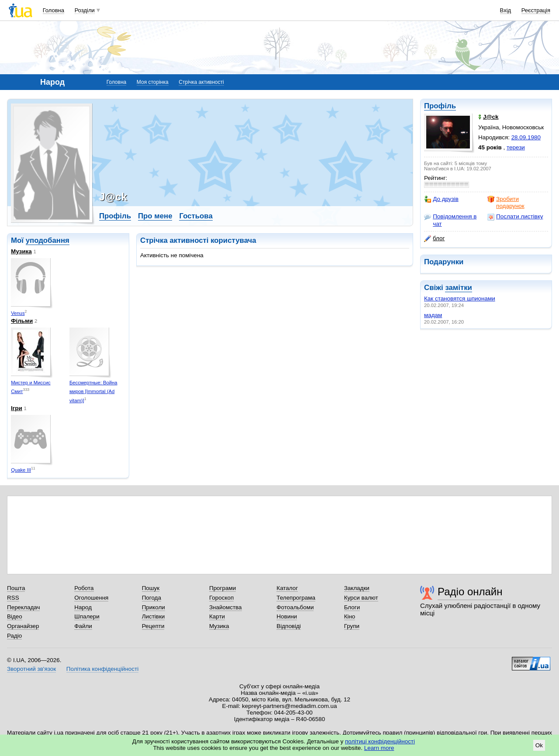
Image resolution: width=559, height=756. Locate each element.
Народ (83, 607)
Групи (352, 626)
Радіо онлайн (470, 592)
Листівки (154, 616)
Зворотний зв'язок (31, 669)
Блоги (352, 607)
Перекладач (23, 607)
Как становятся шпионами (460, 299)
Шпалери (87, 616)
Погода (152, 598)
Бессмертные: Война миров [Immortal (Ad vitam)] (93, 392)
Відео (15, 616)
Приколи (154, 607)
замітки (459, 288)
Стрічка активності (201, 82)
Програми (223, 588)
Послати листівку (515, 217)
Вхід (506, 10)
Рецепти (153, 626)
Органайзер (23, 626)
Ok (539, 745)
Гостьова (196, 216)
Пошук (151, 588)
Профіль (440, 106)
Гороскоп (221, 598)
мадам (433, 315)
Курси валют (361, 598)
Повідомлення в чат (450, 220)
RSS (13, 598)
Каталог (287, 588)
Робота (84, 588)
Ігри (17, 408)
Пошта (16, 588)
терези (516, 147)
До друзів (441, 199)
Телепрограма (296, 598)
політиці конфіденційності (380, 741)
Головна (53, 10)
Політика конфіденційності (102, 669)
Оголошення (91, 598)
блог (434, 238)
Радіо (14, 636)
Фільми (22, 321)
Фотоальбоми (295, 607)
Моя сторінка (153, 82)
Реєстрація (536, 10)
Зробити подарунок (506, 202)
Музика (21, 251)
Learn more (379, 748)
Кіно (350, 616)
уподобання (48, 240)
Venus (18, 313)
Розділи (85, 10)
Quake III (21, 470)
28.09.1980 (526, 137)
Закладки (357, 588)
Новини (287, 616)
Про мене (155, 216)
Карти (217, 616)
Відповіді (289, 626)
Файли (83, 626)
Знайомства (226, 607)
